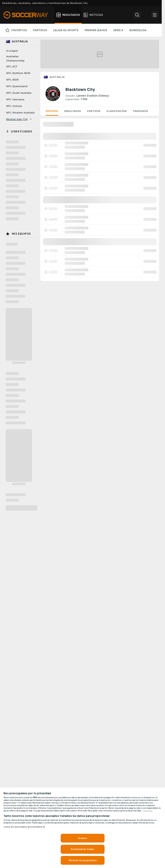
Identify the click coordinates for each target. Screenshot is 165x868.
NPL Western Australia (20, 113)
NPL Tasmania (15, 99)
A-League (12, 51)
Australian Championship (15, 59)
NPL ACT (12, 67)
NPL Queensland (17, 86)
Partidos (94, 111)
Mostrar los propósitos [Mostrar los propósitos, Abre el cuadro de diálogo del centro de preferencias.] (83, 860)
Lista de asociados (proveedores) (24, 827)
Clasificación (116, 111)
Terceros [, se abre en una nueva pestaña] (148, 811)
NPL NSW (12, 80)
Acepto (83, 838)
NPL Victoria (14, 106)
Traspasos (140, 111)
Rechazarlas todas (82, 849)
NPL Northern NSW (18, 73)
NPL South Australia (19, 93)
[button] (137, 15)
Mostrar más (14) (19, 119)
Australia (57, 77)
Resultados (73, 111)
